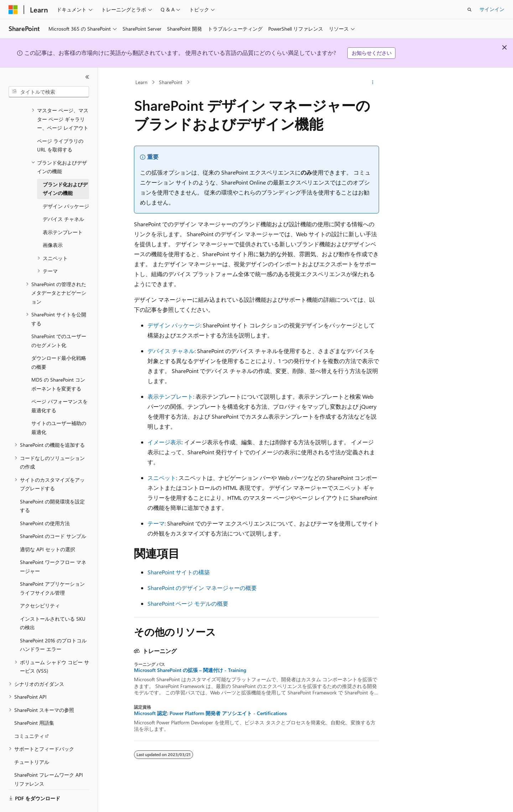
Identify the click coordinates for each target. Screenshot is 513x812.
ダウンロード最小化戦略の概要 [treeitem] (59, 343)
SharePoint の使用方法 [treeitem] (45, 504)
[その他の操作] (373, 82)
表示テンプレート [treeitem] (63, 213)
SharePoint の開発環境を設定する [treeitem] (52, 486)
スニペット (162, 478)
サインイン (492, 9)
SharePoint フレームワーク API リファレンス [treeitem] (49, 760)
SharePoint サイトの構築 (179, 572)
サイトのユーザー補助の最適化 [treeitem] (59, 408)
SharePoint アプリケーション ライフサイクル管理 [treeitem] (52, 569)
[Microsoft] (13, 10)
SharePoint (171, 82)
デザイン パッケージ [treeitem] (66, 187)
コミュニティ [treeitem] (29, 716)
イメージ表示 (165, 442)
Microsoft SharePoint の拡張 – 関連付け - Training (190, 670)
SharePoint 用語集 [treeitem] (34, 703)
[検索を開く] (470, 10)
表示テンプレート (170, 396)
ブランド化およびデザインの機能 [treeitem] (65, 169)
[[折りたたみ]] (87, 77)
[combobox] (49, 92)
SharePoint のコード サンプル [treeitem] (53, 516)
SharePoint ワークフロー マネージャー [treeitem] (53, 547)
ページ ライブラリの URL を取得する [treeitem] (60, 126)
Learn (141, 82)
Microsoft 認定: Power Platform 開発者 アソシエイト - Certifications (210, 713)
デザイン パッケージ (174, 325)
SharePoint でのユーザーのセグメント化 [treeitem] (59, 321)
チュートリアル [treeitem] (32, 742)
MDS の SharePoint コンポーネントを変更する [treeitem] (58, 364)
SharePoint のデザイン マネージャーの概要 (202, 588)
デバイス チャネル (171, 351)
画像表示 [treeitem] (53, 225)
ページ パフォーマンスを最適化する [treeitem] (59, 386)
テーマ (156, 523)
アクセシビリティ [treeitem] (40, 586)
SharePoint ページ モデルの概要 (188, 603)
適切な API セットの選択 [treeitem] (48, 530)
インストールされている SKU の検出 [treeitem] (53, 604)
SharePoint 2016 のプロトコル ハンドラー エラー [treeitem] (53, 625)
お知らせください (372, 53)
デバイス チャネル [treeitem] (63, 199)
